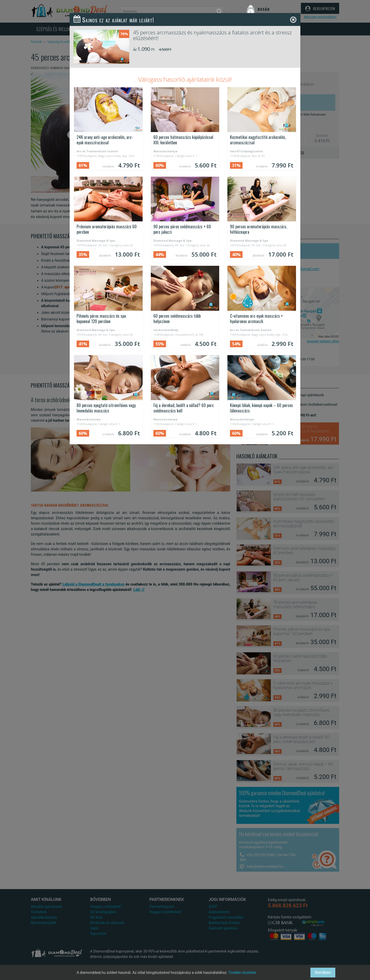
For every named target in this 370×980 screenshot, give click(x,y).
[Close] (293, 20)
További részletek (242, 973)
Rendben (323, 972)
